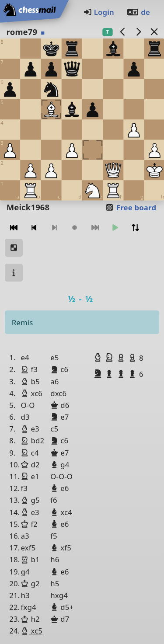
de (138, 12)
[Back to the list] (154, 32)
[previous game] (122, 32)
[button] (99, 358)
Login (99, 12)
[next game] (138, 32)
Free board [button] (131, 207)
